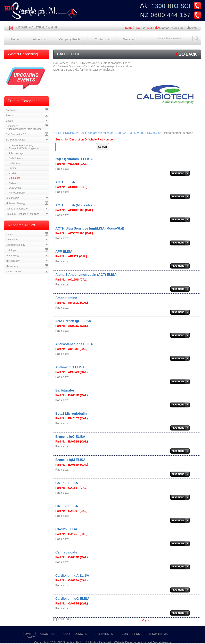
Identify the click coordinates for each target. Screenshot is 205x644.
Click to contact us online (177, 133)
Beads (9, 121)
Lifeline (13, 168)
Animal (10, 115)
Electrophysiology (15, 245)
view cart (177, 28)
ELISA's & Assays (15, 140)
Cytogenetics (13, 240)
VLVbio (13, 173)
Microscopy (12, 266)
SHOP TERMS (158, 634)
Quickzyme (15, 188)
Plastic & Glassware (17, 209)
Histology (11, 250)
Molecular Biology (15, 203)
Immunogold (13, 198)
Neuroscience (13, 272)
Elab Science (16, 158)
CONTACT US (131, 634)
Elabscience (15, 163)
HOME (27, 634)
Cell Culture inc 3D (16, 134)
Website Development (128, 642)
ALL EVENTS (104, 634)
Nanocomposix (17, 193)
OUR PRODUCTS (75, 634)
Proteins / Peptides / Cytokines (22, 214)
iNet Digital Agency (159, 642)
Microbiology (13, 261)
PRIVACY (29, 637)
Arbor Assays (16, 153)
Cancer (10, 234)
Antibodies (11, 110)
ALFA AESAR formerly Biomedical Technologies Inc (24, 147)
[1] (55, 619)
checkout (192, 28)
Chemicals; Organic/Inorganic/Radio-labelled (24, 128)
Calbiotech (15, 178)
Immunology (12, 256)
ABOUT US (47, 634)
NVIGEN (14, 183)
